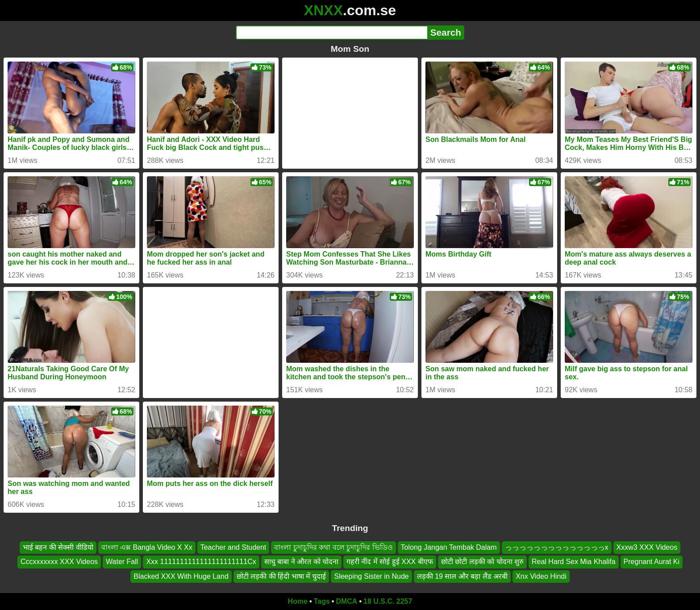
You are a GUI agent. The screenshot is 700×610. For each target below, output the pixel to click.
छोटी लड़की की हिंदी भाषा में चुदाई (281, 576)
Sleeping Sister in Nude (371, 576)
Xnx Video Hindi (541, 576)
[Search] (331, 33)
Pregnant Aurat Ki (652, 562)
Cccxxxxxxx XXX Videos (59, 562)
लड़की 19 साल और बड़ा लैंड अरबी (462, 576)
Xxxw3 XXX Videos (647, 547)
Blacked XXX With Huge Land (181, 576)
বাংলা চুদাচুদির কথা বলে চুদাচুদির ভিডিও (333, 547)
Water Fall (122, 562)
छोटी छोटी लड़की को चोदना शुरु (482, 562)
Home (298, 601)
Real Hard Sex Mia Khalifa (574, 562)
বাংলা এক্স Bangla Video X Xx (147, 547)
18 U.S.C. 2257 (388, 601)
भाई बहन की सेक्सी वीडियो (58, 547)
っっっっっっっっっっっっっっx (557, 547)
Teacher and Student (233, 547)
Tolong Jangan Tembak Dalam (449, 547)
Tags (322, 601)
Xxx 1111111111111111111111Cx (201, 562)
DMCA (346, 601)
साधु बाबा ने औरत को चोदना (301, 562)
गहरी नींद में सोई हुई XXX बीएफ (390, 562)
